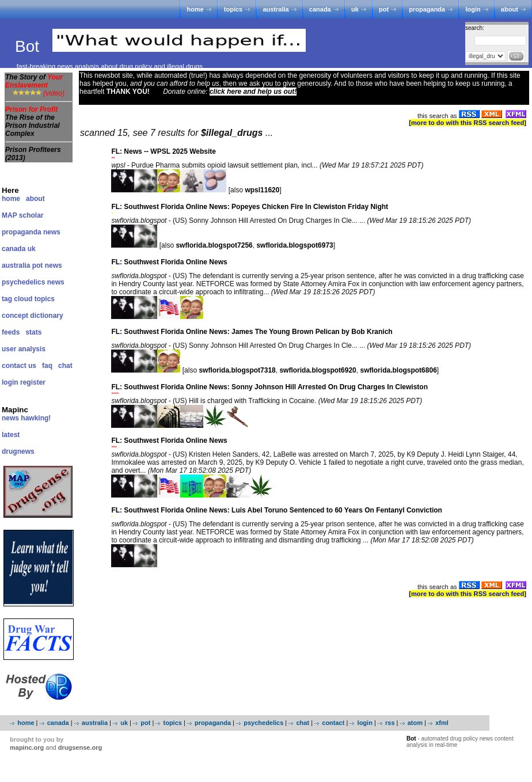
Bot (29, 46)
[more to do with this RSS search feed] (468, 123)
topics (233, 9)
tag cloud (17, 299)
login (473, 9)
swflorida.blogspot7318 (237, 370)
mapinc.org (27, 747)
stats (33, 332)
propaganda (427, 9)
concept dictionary (33, 316)
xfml (442, 723)
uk (355, 9)
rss (390, 723)
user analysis (24, 349)
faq (47, 366)
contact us (19, 366)
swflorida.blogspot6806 (398, 370)
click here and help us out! (253, 92)
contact (333, 723)
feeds (11, 332)
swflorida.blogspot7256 (214, 245)
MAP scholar (22, 215)
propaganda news (31, 232)
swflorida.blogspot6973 (294, 245)
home (195, 9)
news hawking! (26, 418)
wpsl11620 (262, 190)
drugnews (18, 451)
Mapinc (15, 410)
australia (275, 9)
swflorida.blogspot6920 (318, 370)
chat (65, 366)
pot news (47, 265)
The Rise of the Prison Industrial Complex (33, 126)
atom (415, 723)
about (510, 9)
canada (320, 9)
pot (384, 9)
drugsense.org (80, 747)
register (33, 382)
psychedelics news (33, 282)
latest (11, 435)
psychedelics (263, 723)
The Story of (34, 81)
